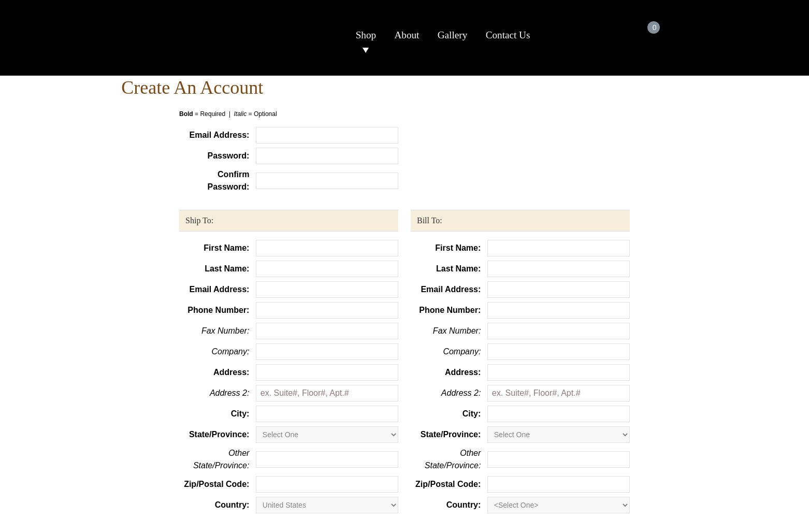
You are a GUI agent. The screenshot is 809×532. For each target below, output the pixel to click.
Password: (228, 156)
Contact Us (508, 35)
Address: (231, 372)
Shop (366, 35)
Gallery (453, 35)
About (407, 35)
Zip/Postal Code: (216, 484)
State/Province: (219, 434)
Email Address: (219, 135)
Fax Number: (225, 331)
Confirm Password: (228, 181)
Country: (232, 505)
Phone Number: (218, 310)
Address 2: (229, 393)
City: (240, 414)
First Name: (226, 248)
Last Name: (227, 269)
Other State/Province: (221, 459)
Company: (230, 351)
